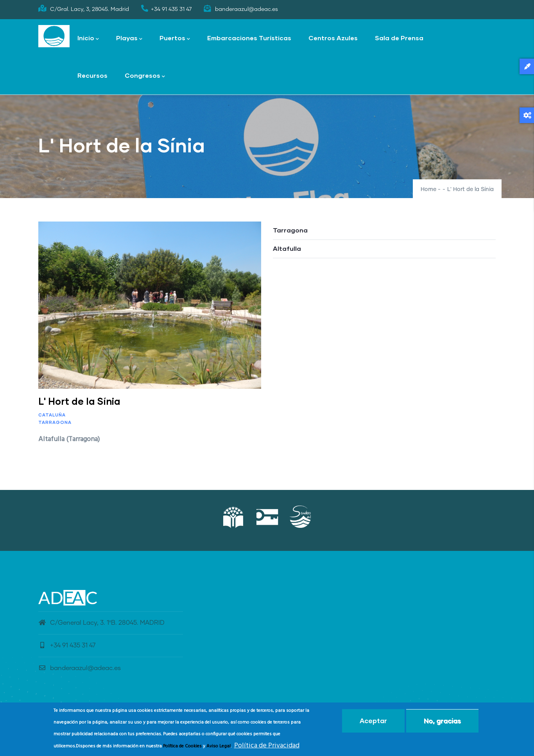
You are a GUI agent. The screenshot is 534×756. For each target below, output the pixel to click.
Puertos (175, 38)
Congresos (145, 76)
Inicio (88, 38)
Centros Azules (333, 38)
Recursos (92, 75)
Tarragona (55, 422)
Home (428, 189)
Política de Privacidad (267, 746)
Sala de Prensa (399, 38)
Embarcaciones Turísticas (249, 38)
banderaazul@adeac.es (80, 668)
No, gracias (442, 721)
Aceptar (373, 721)
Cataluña (52, 415)
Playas (129, 38)
